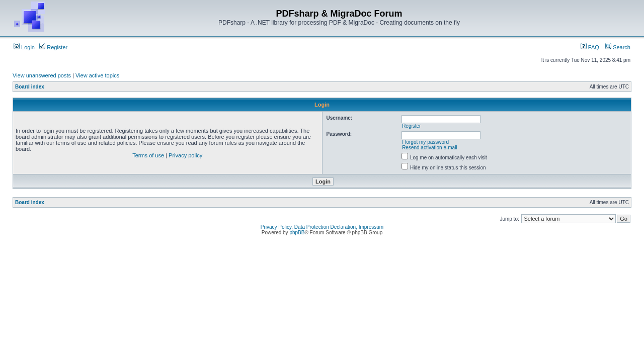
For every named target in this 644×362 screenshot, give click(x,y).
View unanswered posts (42, 75)
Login (24, 47)
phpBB (297, 233)
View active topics (97, 75)
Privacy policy (185, 155)
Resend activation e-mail (430, 148)
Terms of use (148, 155)
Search (618, 47)
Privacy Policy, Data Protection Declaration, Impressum (322, 227)
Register (53, 47)
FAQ (590, 47)
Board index (30, 87)
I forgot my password (425, 142)
